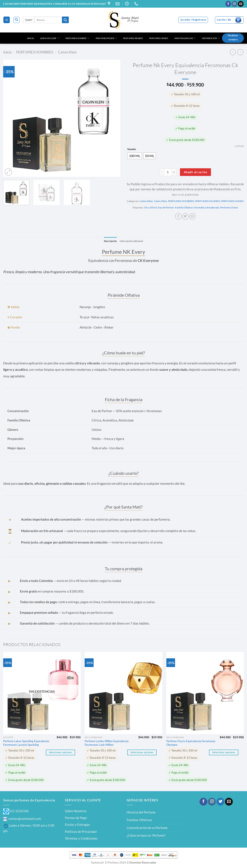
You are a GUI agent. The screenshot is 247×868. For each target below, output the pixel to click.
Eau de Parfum (166, 207)
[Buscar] (16, 20)
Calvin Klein (67, 52)
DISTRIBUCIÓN (211, 38)
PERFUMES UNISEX (159, 38)
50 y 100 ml (150, 207)
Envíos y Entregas (77, 825)
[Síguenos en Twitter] (220, 802)
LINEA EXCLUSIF (50, 38)
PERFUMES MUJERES (208, 201)
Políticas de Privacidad (81, 831)
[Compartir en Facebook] (178, 216)
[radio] (135, 156)
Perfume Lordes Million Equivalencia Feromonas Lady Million (107, 743)
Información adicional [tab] (132, 241)
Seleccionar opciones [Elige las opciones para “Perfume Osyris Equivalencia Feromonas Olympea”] (224, 753)
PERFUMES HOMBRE (77, 38)
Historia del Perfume (141, 812)
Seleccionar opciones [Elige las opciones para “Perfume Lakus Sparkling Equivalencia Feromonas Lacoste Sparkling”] (60, 753)
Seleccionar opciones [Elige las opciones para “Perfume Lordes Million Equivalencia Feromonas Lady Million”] (142, 753)
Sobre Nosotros (76, 811)
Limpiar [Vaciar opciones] (239, 146)
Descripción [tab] (109, 241)
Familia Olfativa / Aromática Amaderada (197, 207)
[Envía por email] (192, 216)
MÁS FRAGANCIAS (185, 38)
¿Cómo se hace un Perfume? (146, 836)
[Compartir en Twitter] (185, 216)
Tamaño (132, 149)
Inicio (7, 52)
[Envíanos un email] (241, 4)
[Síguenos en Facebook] (228, 4)
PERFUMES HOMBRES (35, 52)
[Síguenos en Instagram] (235, 4)
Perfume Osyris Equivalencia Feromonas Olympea (191, 743)
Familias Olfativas (139, 820)
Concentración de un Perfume (147, 828)
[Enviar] (65, 20)
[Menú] (6, 20)
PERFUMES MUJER (106, 38)
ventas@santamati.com (22, 819)
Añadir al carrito (195, 172)
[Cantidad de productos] (168, 172)
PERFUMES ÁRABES (133, 38)
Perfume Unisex (229, 207)
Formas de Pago (76, 818)
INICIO (31, 38)
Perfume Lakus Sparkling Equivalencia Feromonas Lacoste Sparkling (26, 743)
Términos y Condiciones (81, 839)
